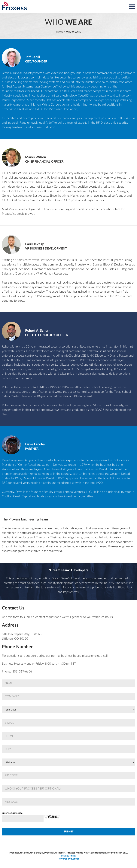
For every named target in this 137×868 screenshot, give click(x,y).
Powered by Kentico (69, 859)
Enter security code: (12, 813)
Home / (61, 32)
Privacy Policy (68, 856)
